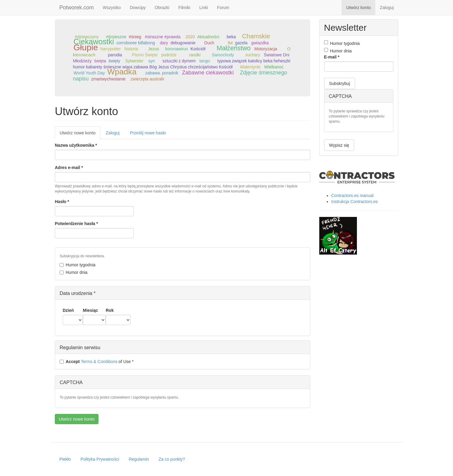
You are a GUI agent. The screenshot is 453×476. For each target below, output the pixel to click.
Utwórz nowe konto (80, 135)
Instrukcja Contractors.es (355, 202)
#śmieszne (116, 37)
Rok (110, 310)
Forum (223, 8)
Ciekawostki (94, 42)
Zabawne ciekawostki (208, 73)
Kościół (198, 49)
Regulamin (139, 459)
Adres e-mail (69, 168)
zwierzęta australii (147, 79)
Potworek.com (77, 8)
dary (164, 43)
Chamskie (256, 36)
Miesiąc (91, 310)
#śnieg (135, 37)
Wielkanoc (274, 67)
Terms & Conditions (99, 362)
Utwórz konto (358, 8)
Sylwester (134, 61)
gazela (241, 43)
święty (114, 61)
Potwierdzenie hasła (76, 224)
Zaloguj (387, 8)
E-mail (332, 57)
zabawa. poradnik (162, 73)
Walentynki (250, 67)
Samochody (223, 55)
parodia (115, 55)
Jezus (153, 49)
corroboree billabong (136, 43)
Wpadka (122, 72)
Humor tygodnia (78, 265)
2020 (190, 37)
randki (195, 55)
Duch (209, 43)
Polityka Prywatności (100, 459)
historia (131, 49)
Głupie (86, 47)
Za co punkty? (172, 459)
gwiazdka (260, 43)
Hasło (62, 202)
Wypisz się (339, 145)
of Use (97, 362)
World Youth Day (89, 73)
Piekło (65, 459)
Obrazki (162, 8)
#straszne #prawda (163, 37)
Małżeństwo (234, 48)
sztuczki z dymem (179, 61)
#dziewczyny (87, 37)
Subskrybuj (340, 83)
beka (231, 37)
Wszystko (112, 8)
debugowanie (183, 43)
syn (152, 61)
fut (230, 43)
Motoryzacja (266, 49)
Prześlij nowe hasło (148, 133)
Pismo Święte (145, 55)
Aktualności (208, 37)
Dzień (68, 310)
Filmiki (184, 8)
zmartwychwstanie (108, 79)
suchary (253, 55)
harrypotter (111, 49)
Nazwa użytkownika (76, 145)
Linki (204, 8)
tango (205, 61)
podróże (169, 55)
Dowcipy (138, 8)
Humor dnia (73, 272)
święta (100, 61)
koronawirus (177, 49)
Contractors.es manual (353, 196)
